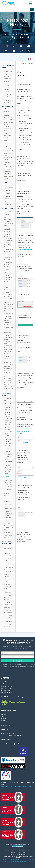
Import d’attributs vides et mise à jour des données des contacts (9, 441)
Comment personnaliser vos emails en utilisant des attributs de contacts (8, 516)
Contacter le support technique (8, 96)
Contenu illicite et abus (18, 853)
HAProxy (4, 721)
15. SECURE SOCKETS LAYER (8, 621)
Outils (17, 849)
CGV (20, 851)
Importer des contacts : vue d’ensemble (9, 408)
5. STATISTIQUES (8, 499)
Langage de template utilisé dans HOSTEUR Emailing (8, 535)
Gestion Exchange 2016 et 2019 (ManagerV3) (9, 149)
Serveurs (4, 719)
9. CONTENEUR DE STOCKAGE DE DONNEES (8, 586)
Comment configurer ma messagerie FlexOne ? (8, 278)
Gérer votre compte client (8, 71)
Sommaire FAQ (8, 185)
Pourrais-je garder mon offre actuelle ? (8, 230)
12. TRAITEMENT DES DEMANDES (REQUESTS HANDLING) (8, 605)
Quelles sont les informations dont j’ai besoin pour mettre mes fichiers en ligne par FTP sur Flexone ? (9, 319)
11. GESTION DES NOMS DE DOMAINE (8, 598)
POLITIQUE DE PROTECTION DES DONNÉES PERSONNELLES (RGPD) (18, 857)
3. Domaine (7, 193)
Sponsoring (6, 725)
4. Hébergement (8, 196)
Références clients (7, 684)
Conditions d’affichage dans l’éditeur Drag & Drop (9, 527)
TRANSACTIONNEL (8, 509)
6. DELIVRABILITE (8, 501)
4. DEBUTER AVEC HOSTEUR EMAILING (8, 494)
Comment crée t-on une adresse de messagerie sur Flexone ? (9, 330)
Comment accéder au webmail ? (7, 271)
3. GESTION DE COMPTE (7, 559)
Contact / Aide (9, 849)
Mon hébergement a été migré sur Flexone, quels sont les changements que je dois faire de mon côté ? (8, 383)
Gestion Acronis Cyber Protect (9, 177)
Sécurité (4, 716)
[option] (30, 59)
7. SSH (5, 579)
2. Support (7, 191)
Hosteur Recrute (7, 686)
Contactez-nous (26, 849)
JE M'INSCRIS (17, 661)
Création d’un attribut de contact (9, 423)
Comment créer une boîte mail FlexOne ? (8, 264)
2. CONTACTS (7, 403)
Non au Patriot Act (28, 851)
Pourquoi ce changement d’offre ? (8, 213)
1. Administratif (8, 188)
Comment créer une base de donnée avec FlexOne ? (8, 287)
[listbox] (30, 59)
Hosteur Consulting (7, 688)
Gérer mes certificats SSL (8, 112)
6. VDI (5, 202)
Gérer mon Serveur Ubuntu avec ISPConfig (8, 118)
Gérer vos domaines (7, 82)
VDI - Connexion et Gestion (8, 159)
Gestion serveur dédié (8, 154)
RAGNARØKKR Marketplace (7, 626)
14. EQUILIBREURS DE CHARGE (8, 616)
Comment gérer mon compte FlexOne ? (8, 245)
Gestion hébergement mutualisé (8, 135)
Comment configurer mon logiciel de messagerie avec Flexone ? (9, 339)
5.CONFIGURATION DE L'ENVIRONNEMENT (9, 570)
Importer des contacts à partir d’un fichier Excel (8, 415)
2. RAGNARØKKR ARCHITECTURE (8, 555)
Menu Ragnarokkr (7, 547)
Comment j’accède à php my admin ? (9, 358)
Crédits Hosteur (6, 690)
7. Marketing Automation (7, 505)
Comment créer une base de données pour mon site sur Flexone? (8, 350)
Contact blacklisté (8, 477)
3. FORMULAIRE (8, 489)
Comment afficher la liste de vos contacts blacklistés (8, 470)
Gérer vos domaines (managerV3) (7, 76)
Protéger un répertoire (7, 173)
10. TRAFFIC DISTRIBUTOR (7, 592)
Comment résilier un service (9, 102)
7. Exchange (7, 204)
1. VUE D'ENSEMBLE (9, 551)
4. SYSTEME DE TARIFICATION (7, 564)
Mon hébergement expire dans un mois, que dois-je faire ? (9, 221)
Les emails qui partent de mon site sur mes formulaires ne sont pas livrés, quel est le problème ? (8, 368)
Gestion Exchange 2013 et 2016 (9, 142)
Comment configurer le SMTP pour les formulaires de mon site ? (8, 296)
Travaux (14, 851)
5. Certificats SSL (8, 199)
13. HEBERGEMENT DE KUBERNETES (8, 612)
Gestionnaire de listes (8, 456)
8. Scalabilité (8, 582)
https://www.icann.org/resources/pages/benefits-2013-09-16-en (17, 786)
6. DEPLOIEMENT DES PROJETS (8, 575)
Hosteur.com (7, 851)
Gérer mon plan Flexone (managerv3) (8, 124)
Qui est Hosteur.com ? (8, 682)
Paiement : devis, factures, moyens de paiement (8, 89)
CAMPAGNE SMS (8, 169)
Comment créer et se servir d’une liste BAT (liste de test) (9, 484)
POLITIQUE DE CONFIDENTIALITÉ (18, 855)
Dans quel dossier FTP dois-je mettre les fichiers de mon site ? (9, 307)
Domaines (4, 714)
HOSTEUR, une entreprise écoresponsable (15, 697)
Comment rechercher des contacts (9, 450)
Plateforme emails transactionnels (9, 164)
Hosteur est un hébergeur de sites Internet (18, 844)
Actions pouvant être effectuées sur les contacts (9, 430)
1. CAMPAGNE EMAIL (7, 399)
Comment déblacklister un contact (9, 461)
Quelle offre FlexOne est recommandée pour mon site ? (8, 237)
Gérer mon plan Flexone (8, 130)
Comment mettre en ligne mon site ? (9, 251)
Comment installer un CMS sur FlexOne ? (9, 258)
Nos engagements (7, 693)
